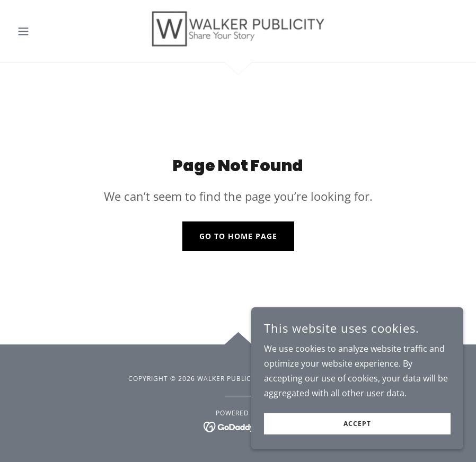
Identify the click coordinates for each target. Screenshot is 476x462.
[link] (238, 30)
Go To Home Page (238, 236)
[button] (47, 31)
